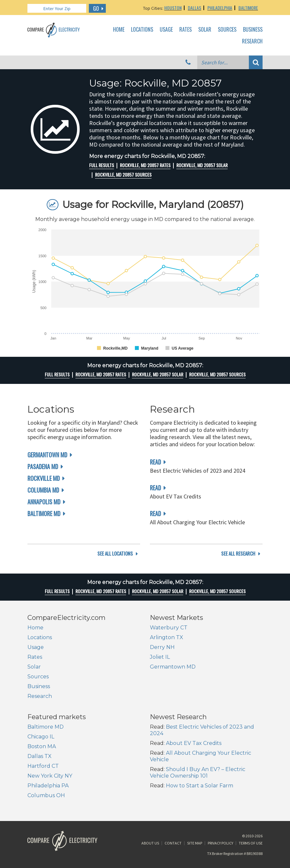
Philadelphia (220, 8)
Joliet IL (160, 657)
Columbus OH (46, 795)
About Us (150, 843)
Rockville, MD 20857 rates (145, 165)
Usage (166, 30)
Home (119, 30)
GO (96, 8)
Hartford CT (43, 766)
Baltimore (248, 8)
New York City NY (50, 776)
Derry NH (162, 647)
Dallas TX (40, 756)
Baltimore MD (44, 513)
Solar (205, 30)
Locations (142, 30)
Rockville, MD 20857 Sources (123, 175)
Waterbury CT (169, 628)
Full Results (102, 165)
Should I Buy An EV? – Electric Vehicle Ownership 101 (198, 773)
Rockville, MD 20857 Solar (202, 165)
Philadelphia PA (48, 786)
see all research (238, 553)
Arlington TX (167, 637)
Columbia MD (43, 490)
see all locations (115, 553)
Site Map (195, 843)
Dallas (194, 8)
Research (252, 41)
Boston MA (42, 746)
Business (253, 30)
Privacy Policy (220, 843)
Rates (185, 30)
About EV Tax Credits (194, 743)
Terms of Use (251, 843)
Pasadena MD (43, 466)
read (155, 462)
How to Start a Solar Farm (200, 786)
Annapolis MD (44, 502)
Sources (227, 30)
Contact (173, 843)
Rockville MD (44, 478)
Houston (173, 8)
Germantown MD (47, 455)
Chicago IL (41, 737)
